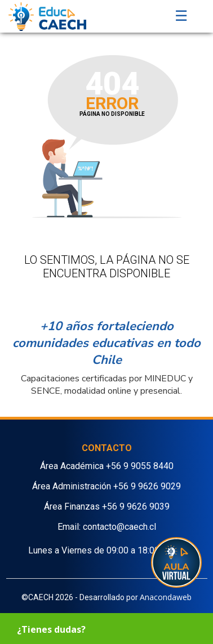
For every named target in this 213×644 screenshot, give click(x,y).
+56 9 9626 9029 (147, 486)
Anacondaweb (166, 597)
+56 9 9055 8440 (140, 466)
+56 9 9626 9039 (136, 506)
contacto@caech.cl (119, 527)
